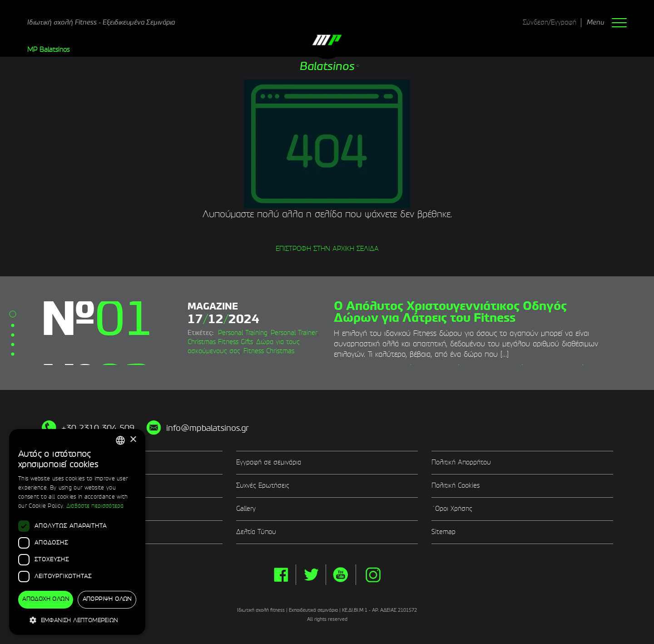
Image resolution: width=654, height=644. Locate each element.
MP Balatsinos (48, 50)
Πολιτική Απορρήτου (461, 463)
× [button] (133, 440)
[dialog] (77, 532)
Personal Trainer (294, 333)
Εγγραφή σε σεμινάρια (269, 463)
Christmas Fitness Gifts (220, 342)
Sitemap (443, 532)
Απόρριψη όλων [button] (107, 599)
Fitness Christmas (269, 351)
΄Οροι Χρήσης (452, 509)
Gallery (246, 509)
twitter (311, 575)
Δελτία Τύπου (256, 532)
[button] (77, 620)
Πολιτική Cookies (456, 486)
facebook (281, 575)
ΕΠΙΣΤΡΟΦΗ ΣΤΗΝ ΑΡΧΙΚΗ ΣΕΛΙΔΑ (327, 249)
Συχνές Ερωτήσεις (263, 486)
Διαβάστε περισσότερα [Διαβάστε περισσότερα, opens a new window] (95, 506)
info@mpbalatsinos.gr (208, 429)
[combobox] (120, 440)
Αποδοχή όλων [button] (46, 599)
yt (341, 575)
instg (373, 575)
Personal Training (243, 333)
